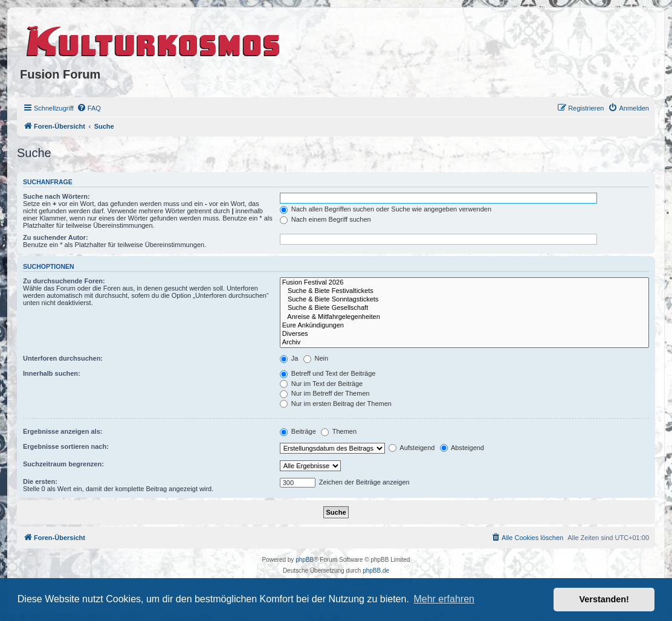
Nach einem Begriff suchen (325, 219)
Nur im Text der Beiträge (321, 384)
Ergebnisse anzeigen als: (63, 431)
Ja (289, 358)
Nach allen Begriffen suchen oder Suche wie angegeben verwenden (386, 209)
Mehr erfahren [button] (444, 599)
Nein (316, 358)
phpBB (305, 560)
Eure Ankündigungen (464, 326)
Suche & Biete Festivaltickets (464, 291)
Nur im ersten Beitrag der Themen (336, 404)
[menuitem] (89, 108)
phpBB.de (376, 571)
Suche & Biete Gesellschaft (464, 308)
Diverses (464, 334)
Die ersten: (40, 481)
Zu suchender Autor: (56, 237)
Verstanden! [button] (604, 599)
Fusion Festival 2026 (464, 283)
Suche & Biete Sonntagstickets (464, 300)
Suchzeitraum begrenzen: (63, 464)
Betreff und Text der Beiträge (328, 373)
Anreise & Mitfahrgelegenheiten (464, 317)
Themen (339, 431)
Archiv (464, 343)
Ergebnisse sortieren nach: (66, 446)
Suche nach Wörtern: (57, 196)
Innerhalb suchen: (52, 373)
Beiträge (298, 431)
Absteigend (462, 448)
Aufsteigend (412, 448)
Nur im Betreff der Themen (325, 393)
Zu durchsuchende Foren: (64, 281)
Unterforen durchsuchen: (63, 358)
